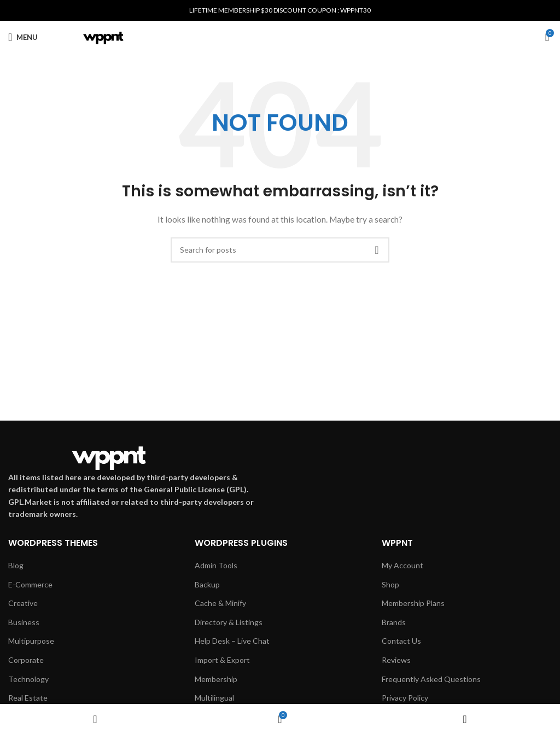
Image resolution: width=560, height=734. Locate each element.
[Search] (280, 250)
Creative (23, 603)
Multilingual (214, 698)
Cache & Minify (220, 603)
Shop (390, 584)
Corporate (26, 660)
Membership (216, 679)
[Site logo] (103, 36)
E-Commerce (30, 584)
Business (24, 622)
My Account (402, 565)
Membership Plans (413, 603)
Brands (394, 622)
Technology (28, 679)
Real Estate (28, 698)
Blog (16, 565)
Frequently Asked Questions (431, 679)
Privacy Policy (405, 698)
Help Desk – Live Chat (232, 641)
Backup (207, 584)
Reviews (396, 660)
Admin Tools (216, 565)
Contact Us (401, 641)
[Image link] (109, 456)
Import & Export (222, 660)
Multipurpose (31, 641)
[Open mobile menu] (23, 37)
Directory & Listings (229, 622)
